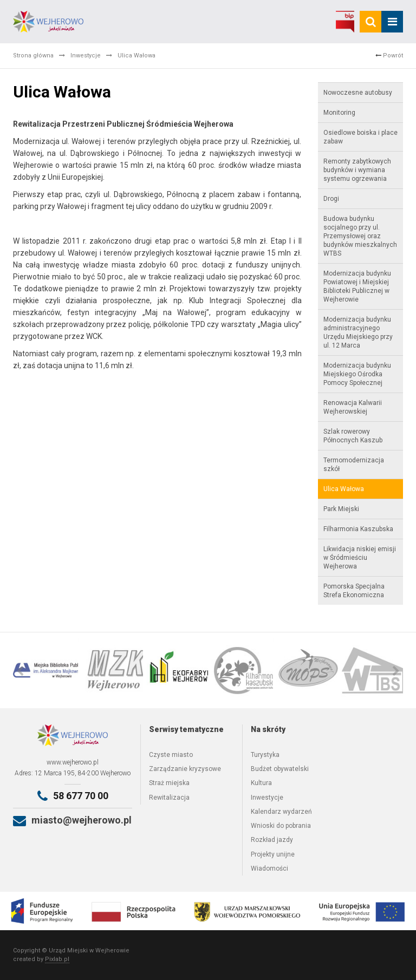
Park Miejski (341, 509)
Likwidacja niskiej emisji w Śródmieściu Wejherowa (360, 558)
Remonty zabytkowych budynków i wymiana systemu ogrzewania (357, 170)
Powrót (389, 55)
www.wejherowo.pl (73, 762)
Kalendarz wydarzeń (281, 812)
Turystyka (265, 755)
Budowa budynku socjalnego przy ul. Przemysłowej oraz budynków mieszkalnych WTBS (360, 236)
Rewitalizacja (169, 798)
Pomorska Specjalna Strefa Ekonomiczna (354, 591)
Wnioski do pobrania (281, 826)
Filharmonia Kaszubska (358, 529)
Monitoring (339, 113)
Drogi (331, 199)
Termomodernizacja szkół (354, 465)
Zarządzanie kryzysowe (185, 769)
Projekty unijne (273, 854)
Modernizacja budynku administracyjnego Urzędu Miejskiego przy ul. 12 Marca (358, 332)
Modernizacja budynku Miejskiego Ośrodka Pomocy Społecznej (357, 374)
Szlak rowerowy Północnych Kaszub (353, 436)
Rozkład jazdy (272, 840)
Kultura (261, 783)
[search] (370, 22)
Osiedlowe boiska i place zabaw (360, 137)
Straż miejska (169, 783)
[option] (45, 670)
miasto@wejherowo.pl (82, 820)
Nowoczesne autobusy (358, 93)
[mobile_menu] (392, 22)
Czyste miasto (171, 755)
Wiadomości (269, 868)
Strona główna (33, 55)
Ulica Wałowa (344, 489)
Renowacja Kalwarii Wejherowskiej (353, 407)
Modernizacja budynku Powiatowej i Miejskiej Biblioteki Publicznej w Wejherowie (357, 286)
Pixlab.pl (57, 959)
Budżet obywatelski (280, 769)
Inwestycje (86, 55)
